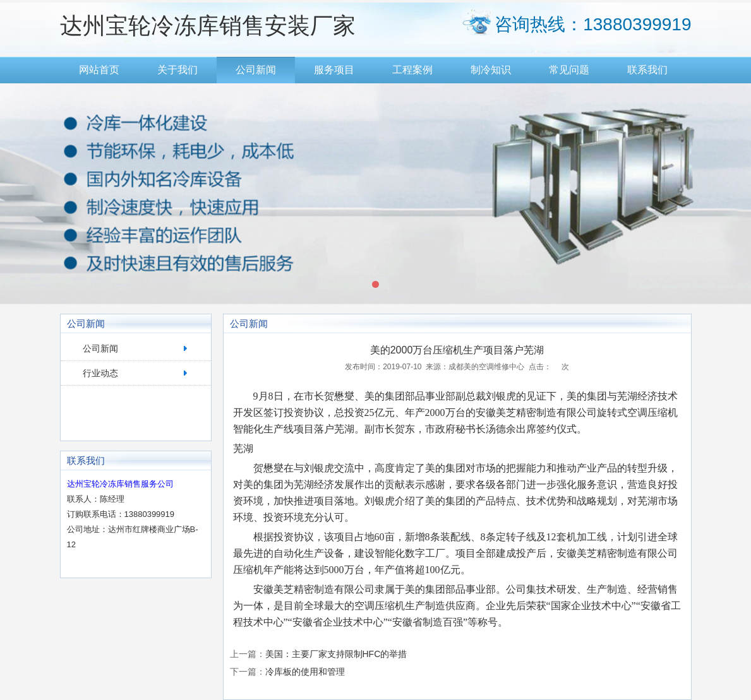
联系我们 (647, 70)
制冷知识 (491, 70)
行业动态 (100, 373)
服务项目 (334, 70)
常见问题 (569, 70)
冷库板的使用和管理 (305, 672)
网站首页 (99, 70)
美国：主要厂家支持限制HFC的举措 (336, 654)
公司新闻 (256, 70)
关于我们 (177, 70)
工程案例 (412, 70)
